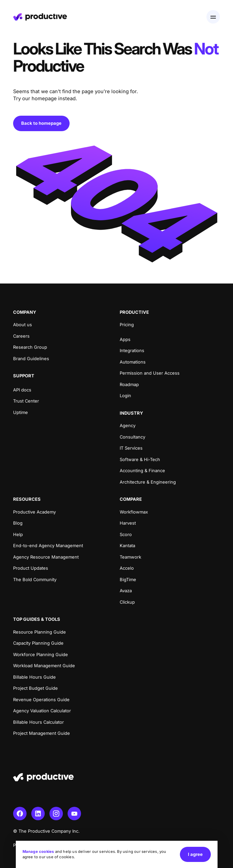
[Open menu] (213, 17)
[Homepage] (40, 17)
